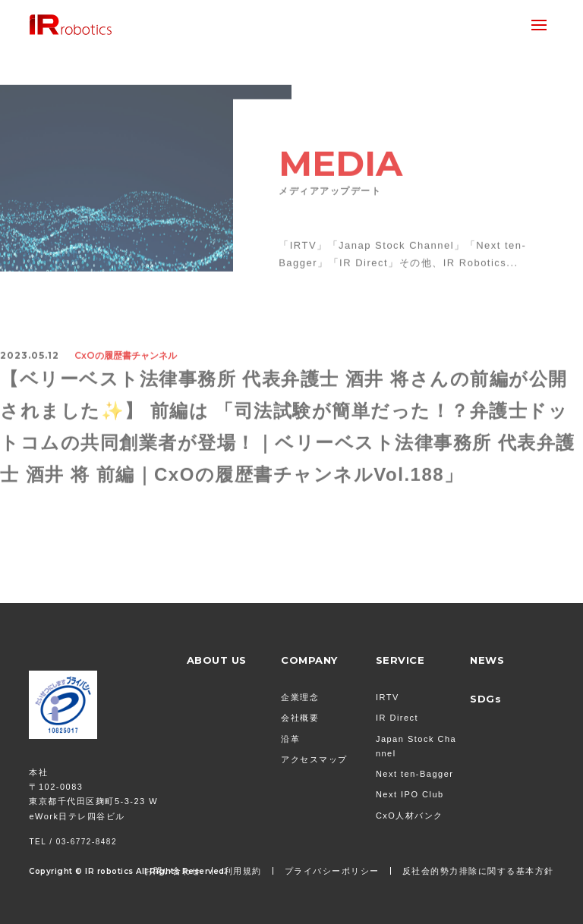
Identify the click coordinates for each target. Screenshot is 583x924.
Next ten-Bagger (415, 774)
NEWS (487, 660)
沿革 (290, 739)
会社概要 (300, 718)
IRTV (388, 697)
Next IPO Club (410, 794)
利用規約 (243, 871)
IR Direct (397, 718)
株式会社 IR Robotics (71, 25)
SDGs (485, 699)
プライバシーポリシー (332, 871)
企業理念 (300, 697)
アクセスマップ (314, 759)
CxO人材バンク (410, 816)
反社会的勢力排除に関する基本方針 (478, 871)
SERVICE (400, 660)
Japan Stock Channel (416, 746)
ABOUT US (217, 660)
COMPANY (309, 660)
